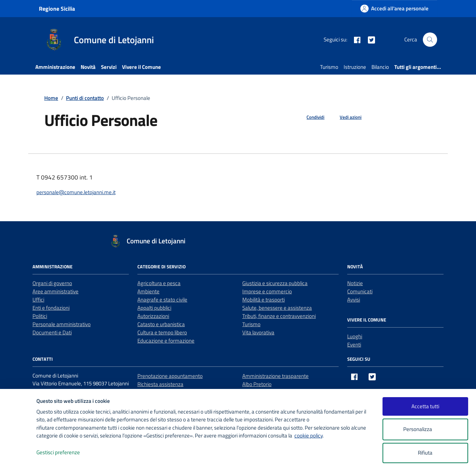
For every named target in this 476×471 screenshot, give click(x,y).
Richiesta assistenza (160, 384)
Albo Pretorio (257, 384)
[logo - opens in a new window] (18, 458)
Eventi (354, 345)
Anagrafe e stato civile (162, 300)
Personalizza (425, 429)
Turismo (329, 67)
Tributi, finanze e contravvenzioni (279, 316)
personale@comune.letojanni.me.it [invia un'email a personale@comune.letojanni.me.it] (76, 192)
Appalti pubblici (154, 308)
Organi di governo (52, 283)
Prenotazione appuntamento (170, 376)
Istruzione (355, 67)
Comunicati (360, 291)
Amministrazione (55, 67)
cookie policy (308, 435)
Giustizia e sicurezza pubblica (275, 283)
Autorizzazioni (153, 316)
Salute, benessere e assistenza (277, 308)
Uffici (38, 300)
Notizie (355, 283)
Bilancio (380, 67)
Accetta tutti (425, 406)
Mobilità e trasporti (264, 300)
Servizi (109, 67)
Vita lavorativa (258, 332)
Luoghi (355, 336)
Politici (40, 316)
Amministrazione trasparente (275, 376)
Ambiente (148, 291)
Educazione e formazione (166, 341)
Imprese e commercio (267, 291)
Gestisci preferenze (66, 453)
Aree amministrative (55, 291)
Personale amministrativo (62, 324)
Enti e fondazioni (51, 308)
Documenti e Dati (52, 332)
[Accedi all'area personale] (394, 8)
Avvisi (354, 300)
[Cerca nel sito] (430, 40)
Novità (88, 67)
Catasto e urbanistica (161, 324)
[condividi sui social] (310, 117)
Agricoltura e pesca (159, 283)
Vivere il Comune (141, 67)
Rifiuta (425, 453)
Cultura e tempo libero (162, 332)
